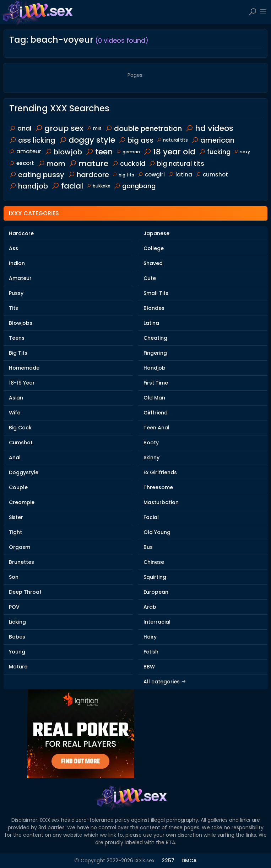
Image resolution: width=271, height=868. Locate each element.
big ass (136, 140)
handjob (29, 186)
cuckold (129, 163)
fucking (215, 152)
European (156, 592)
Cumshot (21, 443)
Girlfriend (156, 413)
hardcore (88, 175)
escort (22, 163)
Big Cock (20, 428)
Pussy (16, 293)
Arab (150, 607)
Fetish (151, 652)
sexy (242, 152)
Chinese (154, 562)
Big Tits (18, 353)
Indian (17, 263)
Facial (151, 517)
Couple (18, 487)
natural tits (172, 140)
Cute (150, 278)
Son (14, 577)
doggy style (87, 140)
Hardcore (21, 233)
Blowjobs (21, 323)
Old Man (154, 398)
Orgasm (20, 547)
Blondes (154, 308)
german (128, 152)
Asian (16, 398)
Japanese (156, 233)
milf (94, 128)
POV (14, 607)
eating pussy (37, 175)
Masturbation (161, 502)
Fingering (155, 353)
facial (67, 186)
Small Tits (156, 293)
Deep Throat (25, 592)
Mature (18, 667)
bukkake (99, 186)
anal (20, 128)
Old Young (157, 532)
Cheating (155, 338)
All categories (165, 682)
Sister (16, 517)
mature (89, 163)
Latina (151, 323)
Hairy (150, 637)
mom (52, 164)
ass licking (32, 140)
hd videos (209, 128)
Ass (13, 248)
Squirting (155, 577)
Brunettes (21, 562)
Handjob (155, 368)
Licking (17, 622)
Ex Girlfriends (160, 472)
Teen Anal (156, 428)
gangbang (135, 186)
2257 (168, 861)
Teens (17, 338)
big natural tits (177, 163)
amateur (25, 151)
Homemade (24, 368)
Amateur (20, 278)
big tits (123, 175)
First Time (156, 383)
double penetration (143, 128)
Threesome (158, 487)
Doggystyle (24, 472)
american (213, 140)
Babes (17, 637)
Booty (151, 443)
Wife (15, 413)
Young (17, 652)
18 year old (169, 152)
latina (180, 174)
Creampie (22, 502)
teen (99, 152)
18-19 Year (22, 383)
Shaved (153, 263)
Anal (15, 457)
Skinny (151, 457)
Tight (15, 532)
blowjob (63, 152)
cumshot (212, 174)
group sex (59, 128)
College (154, 248)
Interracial (157, 622)
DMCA (189, 861)
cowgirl (151, 174)
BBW (149, 667)
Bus (148, 547)
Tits (13, 308)
